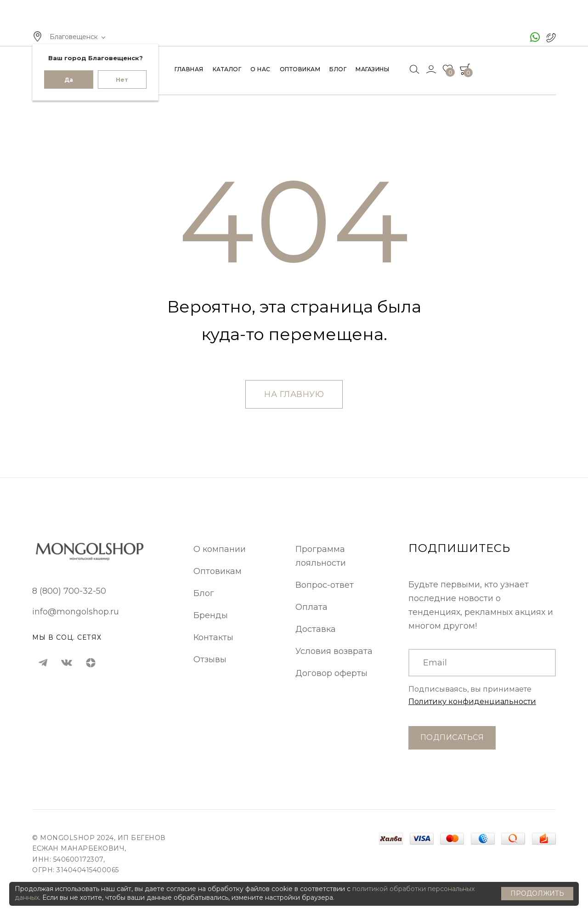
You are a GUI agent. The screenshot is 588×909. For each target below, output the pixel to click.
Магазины (372, 69)
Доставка (316, 629)
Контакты (213, 637)
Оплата (311, 607)
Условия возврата (334, 651)
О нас (260, 69)
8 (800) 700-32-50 (69, 591)
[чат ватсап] (535, 37)
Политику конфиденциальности (472, 702)
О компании (220, 549)
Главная (189, 69)
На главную (294, 394)
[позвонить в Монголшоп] (551, 37)
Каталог (227, 69)
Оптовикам (300, 69)
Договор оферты (331, 673)
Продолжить (537, 893)
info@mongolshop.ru (76, 612)
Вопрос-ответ (325, 585)
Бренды (211, 615)
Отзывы (210, 659)
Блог (338, 69)
